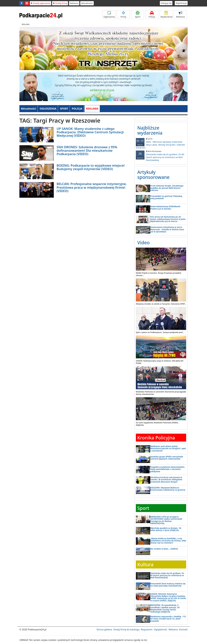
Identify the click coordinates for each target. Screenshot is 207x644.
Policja (152, 15)
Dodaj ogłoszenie (40, 3)
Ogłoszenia (109, 15)
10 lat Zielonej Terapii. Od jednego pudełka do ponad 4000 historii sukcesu (167, 188)
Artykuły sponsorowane (153, 175)
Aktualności (87, 3)
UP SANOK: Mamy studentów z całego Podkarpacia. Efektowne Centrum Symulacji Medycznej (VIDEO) (90, 132)
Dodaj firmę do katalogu (126, 629)
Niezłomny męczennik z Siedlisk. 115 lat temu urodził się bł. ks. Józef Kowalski (168, 619)
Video (143, 242)
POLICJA (77, 109)
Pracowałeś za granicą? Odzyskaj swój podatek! (166, 197)
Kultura (145, 564)
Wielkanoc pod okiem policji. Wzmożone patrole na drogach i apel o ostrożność (168, 448)
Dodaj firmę (60, 3)
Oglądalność (160, 629)
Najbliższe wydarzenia (150, 130)
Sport (138, 15)
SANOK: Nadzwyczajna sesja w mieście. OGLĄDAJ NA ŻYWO (160, 362)
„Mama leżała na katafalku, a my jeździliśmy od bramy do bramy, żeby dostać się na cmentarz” (168, 541)
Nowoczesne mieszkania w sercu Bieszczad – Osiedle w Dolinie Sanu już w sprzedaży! (167, 229)
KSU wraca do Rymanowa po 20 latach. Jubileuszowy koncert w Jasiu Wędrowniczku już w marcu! (168, 219)
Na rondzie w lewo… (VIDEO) (164, 549)
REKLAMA (92, 109)
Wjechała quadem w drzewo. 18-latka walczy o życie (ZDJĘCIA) (166, 529)
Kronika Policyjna (156, 438)
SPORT (64, 109)
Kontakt (183, 629)
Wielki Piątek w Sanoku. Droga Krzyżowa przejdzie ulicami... (159, 274)
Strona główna (104, 629)
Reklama (74, 3)
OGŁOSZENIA (48, 109)
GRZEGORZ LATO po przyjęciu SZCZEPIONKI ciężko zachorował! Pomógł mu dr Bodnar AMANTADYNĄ (166, 520)
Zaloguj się (166, 3)
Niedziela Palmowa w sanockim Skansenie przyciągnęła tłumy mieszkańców (161, 393)
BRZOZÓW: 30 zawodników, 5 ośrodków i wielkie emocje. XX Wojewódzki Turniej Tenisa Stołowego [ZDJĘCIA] (165, 608)
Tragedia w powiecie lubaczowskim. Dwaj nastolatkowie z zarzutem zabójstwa (168, 469)
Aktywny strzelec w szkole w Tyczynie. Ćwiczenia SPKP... (161, 304)
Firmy (123, 15)
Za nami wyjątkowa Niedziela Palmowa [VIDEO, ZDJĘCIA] (157, 424)
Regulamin (147, 629)
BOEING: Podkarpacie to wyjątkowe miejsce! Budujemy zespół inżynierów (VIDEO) (91, 167)
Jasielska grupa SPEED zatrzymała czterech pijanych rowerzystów (167, 458)
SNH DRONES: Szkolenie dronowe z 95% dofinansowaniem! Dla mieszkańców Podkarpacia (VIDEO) (87, 150)
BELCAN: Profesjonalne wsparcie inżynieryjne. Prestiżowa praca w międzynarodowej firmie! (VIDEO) (92, 187)
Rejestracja (181, 3)
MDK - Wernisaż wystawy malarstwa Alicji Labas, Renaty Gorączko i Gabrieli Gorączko (161, 143)
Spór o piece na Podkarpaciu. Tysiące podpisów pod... (160, 332)
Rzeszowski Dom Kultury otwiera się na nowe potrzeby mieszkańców (168, 585)
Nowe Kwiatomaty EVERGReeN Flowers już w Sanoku (165, 207)
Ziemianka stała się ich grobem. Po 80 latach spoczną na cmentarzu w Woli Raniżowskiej (161, 156)
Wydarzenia (167, 15)
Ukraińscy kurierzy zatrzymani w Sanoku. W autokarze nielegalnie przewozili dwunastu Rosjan (166, 480)
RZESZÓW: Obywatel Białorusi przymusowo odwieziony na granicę (168, 489)
